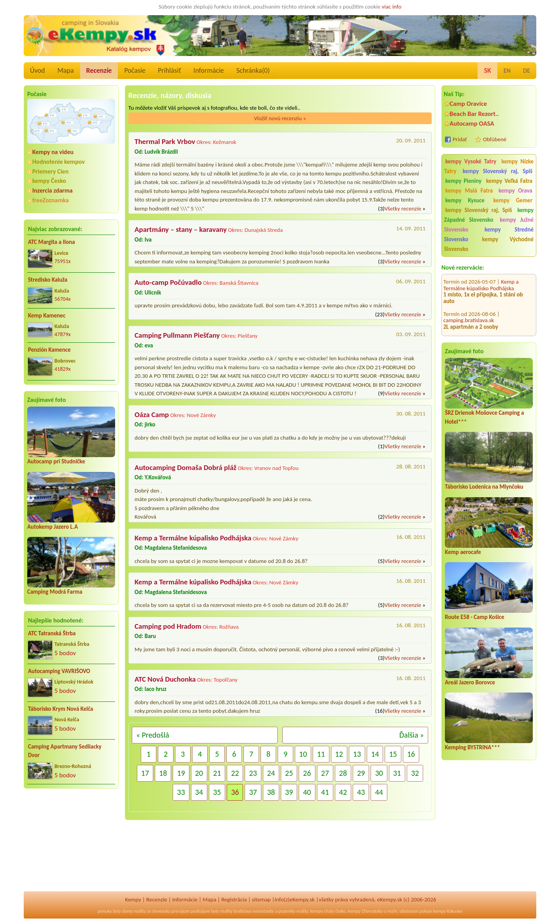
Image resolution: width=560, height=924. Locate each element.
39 (289, 792)
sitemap (262, 899)
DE (527, 71)
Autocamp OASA (472, 124)
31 (397, 773)
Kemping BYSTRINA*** (472, 747)
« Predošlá (153, 735)
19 (181, 773)
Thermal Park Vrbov (165, 141)
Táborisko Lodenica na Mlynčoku (484, 487)
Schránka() (253, 70)
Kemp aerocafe (463, 552)
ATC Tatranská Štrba (52, 633)
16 (411, 754)
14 (375, 754)
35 (217, 792)
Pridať (460, 139)
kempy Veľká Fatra (509, 181)
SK (487, 70)
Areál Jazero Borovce (470, 682)
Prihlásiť (169, 70)
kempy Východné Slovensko (489, 244)
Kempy (133, 899)
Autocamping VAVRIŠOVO (59, 671)
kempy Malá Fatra (469, 191)
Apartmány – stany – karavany (181, 229)
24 (271, 773)
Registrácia (234, 899)
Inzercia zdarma (52, 190)
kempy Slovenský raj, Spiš (498, 171)
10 (303, 754)
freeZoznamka (51, 200)
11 (321, 754)
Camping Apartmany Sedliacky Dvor (65, 751)
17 (145, 773)
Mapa (65, 70)
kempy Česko (49, 181)
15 (393, 754)
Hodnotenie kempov (59, 162)
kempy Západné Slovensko (489, 215)
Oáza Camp (152, 415)
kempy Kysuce (465, 200)
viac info (392, 7)
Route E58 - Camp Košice (475, 617)
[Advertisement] (71, 845)
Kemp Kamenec (47, 316)
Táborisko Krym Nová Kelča (61, 709)
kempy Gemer (513, 200)
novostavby (263, 911)
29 (361, 773)
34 (199, 792)
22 (235, 773)
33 (181, 792)
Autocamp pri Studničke (56, 461)
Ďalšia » (412, 735)
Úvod (37, 70)
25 (289, 773)
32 (415, 773)
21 (217, 773)
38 (271, 792)
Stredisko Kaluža (48, 280)
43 (361, 792)
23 (253, 773)
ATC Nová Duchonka (165, 679)
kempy (317, 911)
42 (343, 792)
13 (357, 754)
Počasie (135, 70)
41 (325, 792)
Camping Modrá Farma (55, 592)
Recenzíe (99, 70)
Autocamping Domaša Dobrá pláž (488, 335)
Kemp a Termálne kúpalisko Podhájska (481, 277)
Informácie (208, 70)
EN (507, 71)
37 (253, 792)
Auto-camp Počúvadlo (168, 282)
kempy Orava (515, 191)
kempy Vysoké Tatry (471, 161)
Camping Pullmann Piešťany (177, 335)
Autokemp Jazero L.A (52, 527)
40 (307, 792)
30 (379, 773)
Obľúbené (495, 139)
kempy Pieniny (463, 181)
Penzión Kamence (49, 350)
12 (339, 754)
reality (140, 911)
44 (379, 792)
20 (199, 773)
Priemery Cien (50, 171)
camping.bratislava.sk (469, 312)
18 (163, 773)
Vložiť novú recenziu (280, 118)
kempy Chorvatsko (365, 911)
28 (343, 773)
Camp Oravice (468, 104)
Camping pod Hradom (168, 626)
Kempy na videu (53, 152)
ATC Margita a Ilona (52, 242)
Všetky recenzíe (403, 209)
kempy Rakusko (448, 911)
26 (307, 773)
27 (325, 773)
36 (235, 792)
